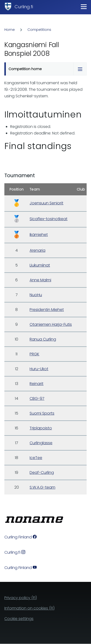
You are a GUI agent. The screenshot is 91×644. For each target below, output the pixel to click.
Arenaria (37, 250)
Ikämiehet (39, 235)
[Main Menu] (84, 7)
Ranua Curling (43, 339)
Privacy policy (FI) (21, 598)
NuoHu (36, 295)
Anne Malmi (40, 280)
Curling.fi (24, 7)
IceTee (36, 458)
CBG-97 (37, 398)
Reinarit (37, 384)
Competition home (25, 69)
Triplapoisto (41, 428)
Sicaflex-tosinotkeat (49, 219)
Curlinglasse (41, 443)
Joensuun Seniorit (46, 203)
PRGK (34, 354)
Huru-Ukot (39, 369)
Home (10, 30)
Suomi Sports (42, 413)
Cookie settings (19, 619)
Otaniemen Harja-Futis (51, 324)
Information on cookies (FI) (29, 608)
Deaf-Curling (42, 473)
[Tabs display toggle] (80, 69)
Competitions (39, 30)
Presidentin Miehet (47, 310)
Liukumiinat (40, 265)
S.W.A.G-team (42, 487)
